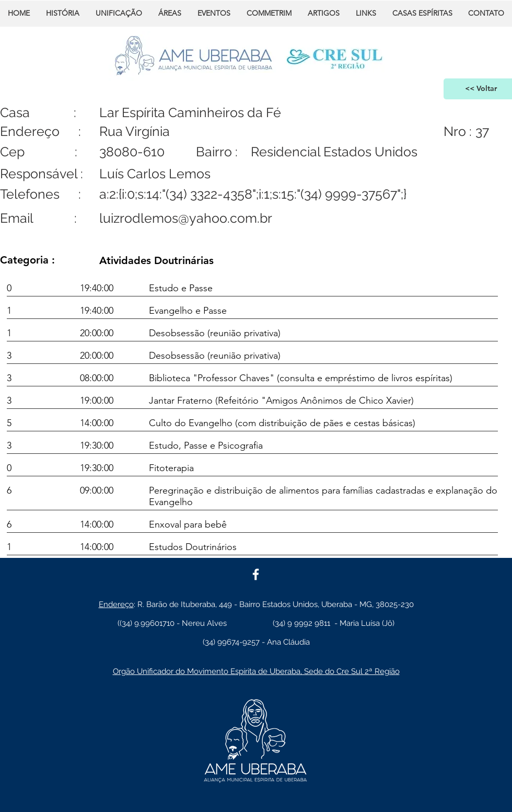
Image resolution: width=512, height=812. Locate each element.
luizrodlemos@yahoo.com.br (186, 218)
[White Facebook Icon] (256, 574)
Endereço (116, 604)
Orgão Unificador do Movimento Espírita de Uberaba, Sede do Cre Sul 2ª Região (256, 671)
